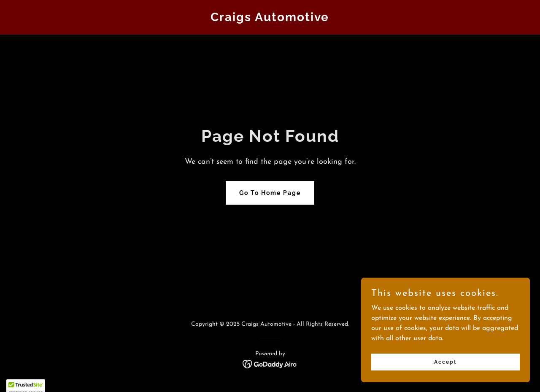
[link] (270, 19)
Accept (445, 379)
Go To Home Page (270, 193)
